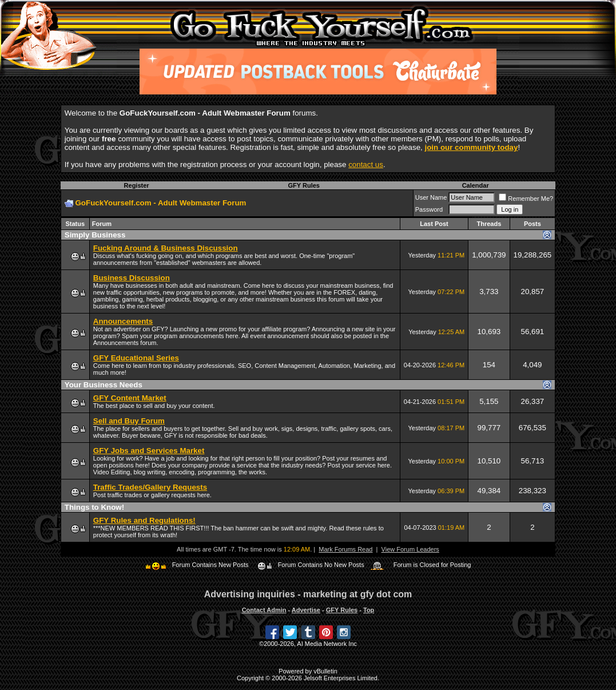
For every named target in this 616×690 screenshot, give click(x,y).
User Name (431, 197)
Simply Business (95, 235)
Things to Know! (94, 507)
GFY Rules (304, 185)
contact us (366, 164)
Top (369, 610)
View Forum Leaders (410, 549)
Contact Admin (264, 610)
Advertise (306, 610)
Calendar (476, 185)
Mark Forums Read (345, 549)
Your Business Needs (104, 385)
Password (429, 209)
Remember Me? (526, 199)
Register (137, 185)
